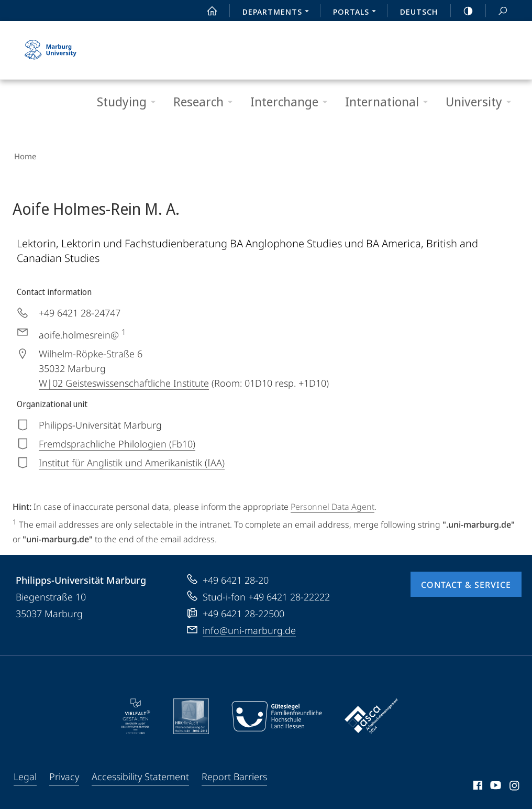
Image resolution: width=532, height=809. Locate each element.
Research (206, 102)
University (482, 102)
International (390, 102)
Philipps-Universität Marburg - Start (52, 50)
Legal (25, 773)
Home (24, 155)
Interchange (292, 102)
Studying (130, 102)
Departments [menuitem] (279, 13)
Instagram (515, 784)
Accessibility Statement (140, 773)
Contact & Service (466, 582)
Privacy (64, 773)
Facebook (477, 784)
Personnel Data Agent (332, 504)
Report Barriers (234, 773)
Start (206, 11)
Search (497, 11)
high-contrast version (462, 11)
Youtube (495, 784)
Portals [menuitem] (357, 13)
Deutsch (419, 12)
